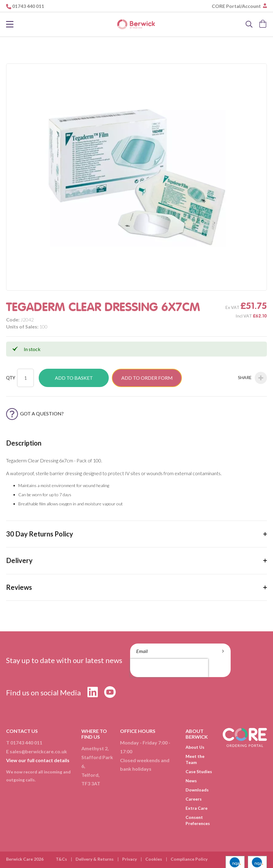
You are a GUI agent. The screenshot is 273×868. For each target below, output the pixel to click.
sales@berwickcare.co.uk (38, 751)
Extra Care (197, 808)
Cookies (154, 859)
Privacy (129, 859)
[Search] (249, 24)
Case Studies (199, 771)
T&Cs (61, 859)
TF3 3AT (91, 783)
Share (252, 378)
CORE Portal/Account (237, 6)
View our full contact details (38, 760)
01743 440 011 (28, 6)
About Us (195, 747)
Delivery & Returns (95, 859)
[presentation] (169, 668)
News (191, 781)
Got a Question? (35, 413)
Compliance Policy (189, 859)
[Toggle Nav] (10, 24)
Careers (194, 799)
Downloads (197, 790)
